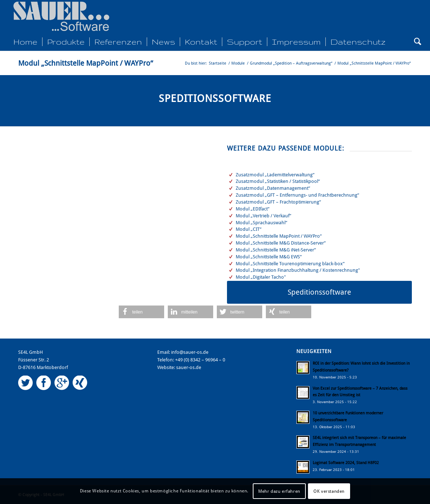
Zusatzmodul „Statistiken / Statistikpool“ (278, 181)
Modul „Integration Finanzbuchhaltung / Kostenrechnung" (298, 270)
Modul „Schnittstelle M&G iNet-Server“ (276, 250)
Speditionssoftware (215, 99)
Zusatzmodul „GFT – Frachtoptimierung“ (278, 202)
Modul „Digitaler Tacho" (261, 277)
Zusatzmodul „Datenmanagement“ (273, 188)
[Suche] (415, 42)
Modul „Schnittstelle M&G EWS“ (269, 257)
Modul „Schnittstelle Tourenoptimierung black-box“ (290, 264)
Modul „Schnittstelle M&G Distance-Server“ (281, 243)
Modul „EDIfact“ (253, 209)
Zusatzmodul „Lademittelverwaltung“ (275, 175)
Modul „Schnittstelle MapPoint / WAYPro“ (86, 63)
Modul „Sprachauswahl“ (261, 223)
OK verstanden (329, 491)
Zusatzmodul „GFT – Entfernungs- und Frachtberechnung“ (297, 195)
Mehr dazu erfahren (279, 491)
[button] (141, 312)
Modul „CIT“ (249, 229)
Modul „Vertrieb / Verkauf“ (263, 216)
